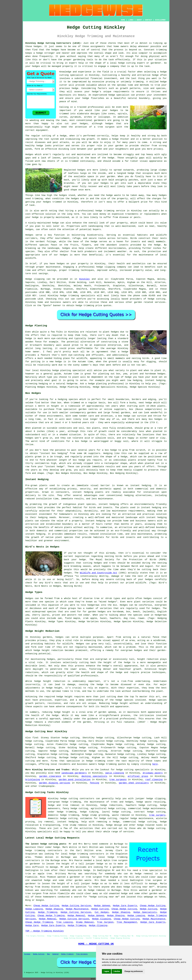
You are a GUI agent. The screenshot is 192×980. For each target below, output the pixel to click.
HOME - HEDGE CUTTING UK (96, 944)
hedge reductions (111, 805)
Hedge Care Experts (125, 906)
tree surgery (157, 815)
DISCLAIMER (160, 20)
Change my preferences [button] (134, 971)
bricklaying (33, 780)
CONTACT (148, 20)
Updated (55, 954)
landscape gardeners (74, 773)
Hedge (29, 279)
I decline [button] (117, 971)
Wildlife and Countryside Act (99, 573)
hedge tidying (89, 812)
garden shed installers (134, 783)
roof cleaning (154, 780)
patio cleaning (115, 773)
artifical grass (138, 776)
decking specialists (94, 776)
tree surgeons (118, 780)
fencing (95, 783)
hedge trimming (96, 761)
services (160, 302)
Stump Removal (85, 922)
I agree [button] (106, 971)
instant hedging (83, 492)
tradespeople (47, 786)
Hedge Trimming (48, 912)
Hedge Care (32, 925)
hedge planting (62, 370)
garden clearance (50, 776)
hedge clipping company (111, 267)
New (48, 954)
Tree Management (127, 922)
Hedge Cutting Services (76, 906)
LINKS (131, 20)
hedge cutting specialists (133, 770)
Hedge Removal (76, 916)
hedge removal (144, 874)
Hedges (29, 154)
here (155, 764)
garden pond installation (75, 780)
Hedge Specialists (145, 912)
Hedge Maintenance (77, 909)
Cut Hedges (102, 912)
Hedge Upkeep (102, 906)
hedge (163, 82)
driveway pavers (153, 773)
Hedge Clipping (102, 919)
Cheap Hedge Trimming (51, 916)
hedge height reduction (48, 650)
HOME (123, 20)
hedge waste (114, 195)
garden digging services (55, 783)
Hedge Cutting (100, 909)
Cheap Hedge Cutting (46, 906)
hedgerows (161, 615)
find (35, 738)
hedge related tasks (150, 825)
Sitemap (27, 954)
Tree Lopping (64, 922)
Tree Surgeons (82, 954)
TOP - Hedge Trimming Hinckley (45, 931)
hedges (64, 255)
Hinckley (84, 279)
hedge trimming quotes (112, 764)
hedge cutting (117, 808)
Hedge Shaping (54, 909)
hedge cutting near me (138, 887)
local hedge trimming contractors (82, 854)
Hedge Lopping (34, 909)
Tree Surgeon (105, 922)
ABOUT (139, 20)
